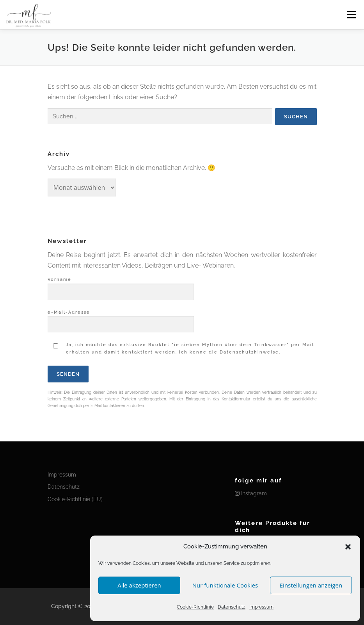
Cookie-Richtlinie (195, 607)
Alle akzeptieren (139, 585)
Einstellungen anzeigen (311, 585)
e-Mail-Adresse (121, 319)
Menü (351, 15)
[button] (348, 547)
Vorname (121, 286)
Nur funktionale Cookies (225, 585)
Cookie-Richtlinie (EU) (75, 499)
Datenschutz (232, 607)
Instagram (251, 493)
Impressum (261, 607)
